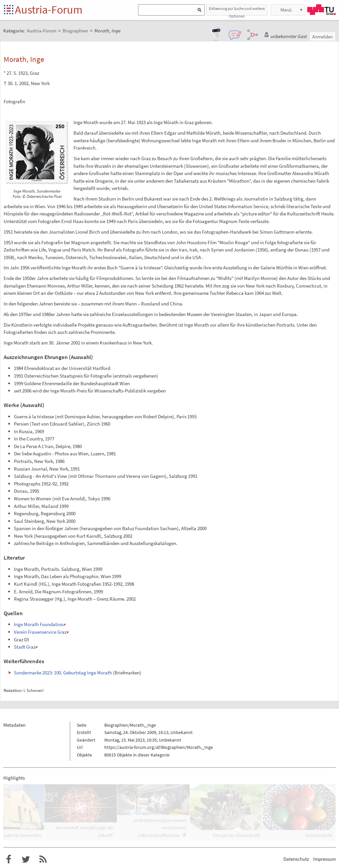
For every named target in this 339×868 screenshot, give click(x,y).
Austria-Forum (49, 10)
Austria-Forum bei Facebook (9, 859)
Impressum (324, 859)
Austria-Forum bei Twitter (26, 859)
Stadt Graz (25, 647)
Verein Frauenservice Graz (40, 632)
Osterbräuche (319, 835)
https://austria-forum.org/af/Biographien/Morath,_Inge (159, 747)
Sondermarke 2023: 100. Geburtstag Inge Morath (63, 673)
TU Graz (321, 10)
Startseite (9, 10)
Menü (286, 10)
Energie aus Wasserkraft (236, 835)
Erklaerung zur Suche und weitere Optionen (237, 11)
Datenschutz (296, 859)
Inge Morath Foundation (39, 624)
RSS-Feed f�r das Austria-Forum (43, 859)
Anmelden (322, 37)
